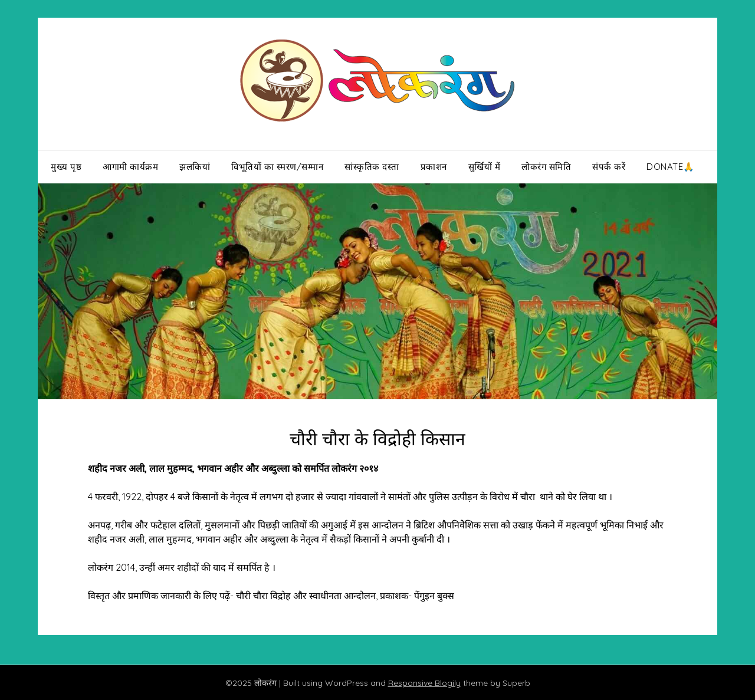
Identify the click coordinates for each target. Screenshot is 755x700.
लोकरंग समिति (546, 167)
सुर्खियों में (485, 167)
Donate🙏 (671, 167)
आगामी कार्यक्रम (130, 167)
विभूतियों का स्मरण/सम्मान (277, 167)
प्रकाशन (434, 167)
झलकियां (195, 167)
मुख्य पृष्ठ (66, 167)
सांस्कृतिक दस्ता (372, 167)
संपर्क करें (609, 167)
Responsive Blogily (424, 683)
